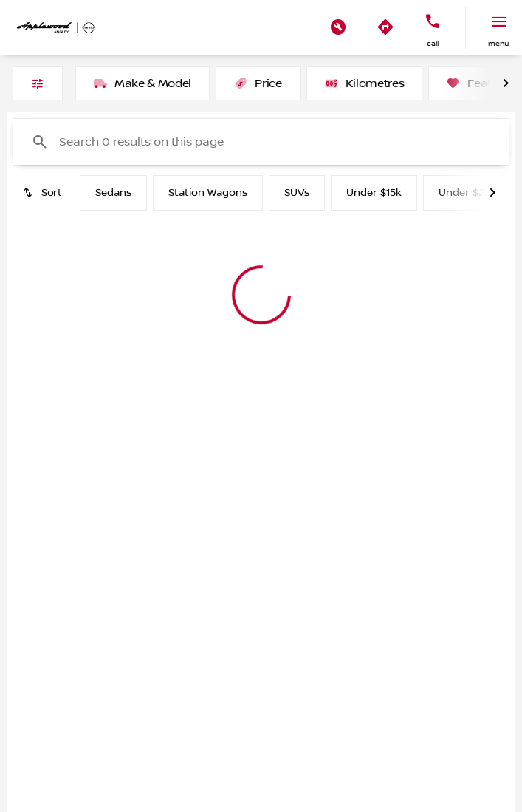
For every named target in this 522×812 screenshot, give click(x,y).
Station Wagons (208, 193)
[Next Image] (506, 83)
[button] (338, 27)
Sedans (113, 193)
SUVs (297, 193)
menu (498, 43)
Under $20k (468, 193)
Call (433, 43)
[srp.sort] (44, 193)
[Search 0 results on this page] (261, 142)
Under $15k (374, 193)
